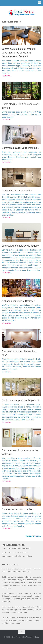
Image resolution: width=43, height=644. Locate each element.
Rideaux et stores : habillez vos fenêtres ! (17, 556)
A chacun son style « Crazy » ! (18, 301)
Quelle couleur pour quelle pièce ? (20, 400)
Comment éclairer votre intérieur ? (20, 148)
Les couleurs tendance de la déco (20, 246)
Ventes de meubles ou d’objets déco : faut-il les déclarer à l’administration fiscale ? (19, 53)
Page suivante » (34, 536)
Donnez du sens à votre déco (18, 509)
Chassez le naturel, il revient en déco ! (16, 548)
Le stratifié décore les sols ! (17, 191)
